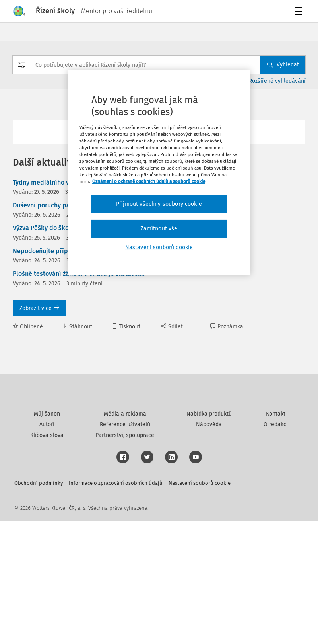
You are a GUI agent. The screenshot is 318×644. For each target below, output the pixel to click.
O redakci (276, 548)
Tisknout (126, 327)
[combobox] (159, 65)
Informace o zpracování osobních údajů (116, 606)
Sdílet (172, 327)
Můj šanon (47, 537)
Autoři (47, 548)
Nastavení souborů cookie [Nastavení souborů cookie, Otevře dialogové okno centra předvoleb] (159, 247)
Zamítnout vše (159, 229)
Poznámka (227, 327)
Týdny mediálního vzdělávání (55, 182)
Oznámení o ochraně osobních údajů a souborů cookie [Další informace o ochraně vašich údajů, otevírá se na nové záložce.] (149, 181)
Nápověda (209, 548)
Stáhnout (77, 327)
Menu (300, 12)
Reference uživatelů (125, 548)
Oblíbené (28, 327)
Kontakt (276, 537)
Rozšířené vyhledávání (277, 81)
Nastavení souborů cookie (200, 606)
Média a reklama (125, 537)
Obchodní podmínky (39, 606)
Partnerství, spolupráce (125, 559)
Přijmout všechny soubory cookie (159, 204)
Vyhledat (283, 65)
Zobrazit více (39, 308)
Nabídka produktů (209, 537)
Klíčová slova (47, 559)
